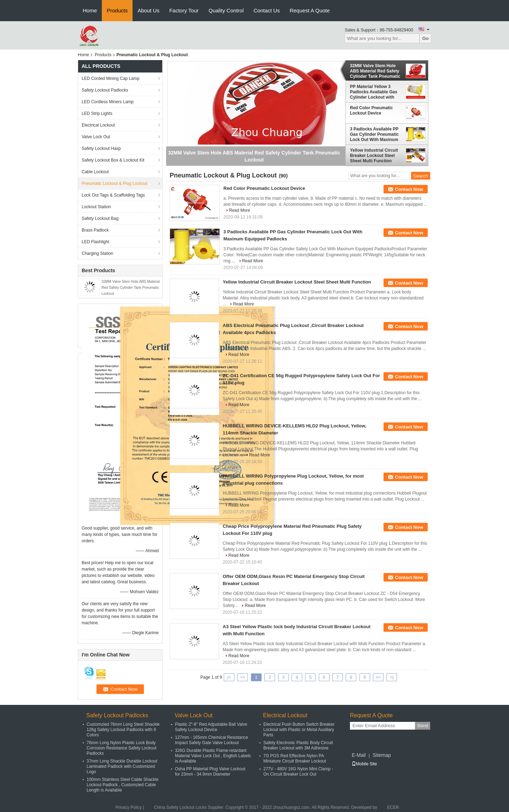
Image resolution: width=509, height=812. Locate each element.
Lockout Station (96, 207)
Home (90, 10)
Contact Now (409, 189)
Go (425, 38)
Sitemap (382, 755)
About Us (148, 10)
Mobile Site (364, 764)
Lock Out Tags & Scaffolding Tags (113, 195)
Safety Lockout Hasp (101, 148)
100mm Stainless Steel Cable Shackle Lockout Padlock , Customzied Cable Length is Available (122, 785)
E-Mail (359, 755)
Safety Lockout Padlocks (105, 90)
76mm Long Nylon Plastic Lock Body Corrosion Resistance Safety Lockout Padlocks (121, 748)
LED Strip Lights (97, 113)
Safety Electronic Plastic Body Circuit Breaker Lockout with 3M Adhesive (298, 745)
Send (423, 726)
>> (378, 677)
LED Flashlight (95, 242)
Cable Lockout (95, 172)
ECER (393, 807)
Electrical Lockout (98, 125)
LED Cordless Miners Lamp (108, 102)
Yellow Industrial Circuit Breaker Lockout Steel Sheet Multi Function (374, 156)
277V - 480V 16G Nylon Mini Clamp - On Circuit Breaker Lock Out (298, 772)
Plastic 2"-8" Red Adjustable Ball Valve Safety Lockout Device (211, 727)
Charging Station (97, 253)
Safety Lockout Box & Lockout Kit (113, 160)
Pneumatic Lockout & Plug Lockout (115, 183)
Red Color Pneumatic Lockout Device (371, 110)
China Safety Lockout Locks (180, 807)
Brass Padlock (95, 230)
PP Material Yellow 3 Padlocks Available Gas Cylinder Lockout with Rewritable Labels (374, 92)
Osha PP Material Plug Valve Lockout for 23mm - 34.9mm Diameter (210, 772)
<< (242, 677)
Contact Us (267, 10)
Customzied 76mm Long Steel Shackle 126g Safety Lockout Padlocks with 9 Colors (123, 730)
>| (392, 677)
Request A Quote (309, 10)
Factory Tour (184, 10)
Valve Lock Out (96, 137)
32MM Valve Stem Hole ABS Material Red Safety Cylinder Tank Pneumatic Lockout (131, 288)
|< (229, 677)
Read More (239, 210)
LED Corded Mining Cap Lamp (110, 78)
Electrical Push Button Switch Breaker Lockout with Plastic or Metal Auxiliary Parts (299, 730)
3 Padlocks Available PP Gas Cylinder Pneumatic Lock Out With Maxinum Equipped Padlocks (374, 134)
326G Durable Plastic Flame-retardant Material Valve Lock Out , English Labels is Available (213, 756)
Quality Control (226, 10)
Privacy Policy (128, 807)
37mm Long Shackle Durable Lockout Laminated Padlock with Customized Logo (122, 766)
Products (117, 10)
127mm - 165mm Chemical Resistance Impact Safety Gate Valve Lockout (212, 740)
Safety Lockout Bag (100, 218)
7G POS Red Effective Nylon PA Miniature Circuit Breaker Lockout (295, 758)
